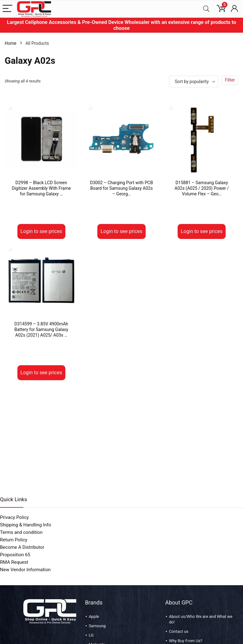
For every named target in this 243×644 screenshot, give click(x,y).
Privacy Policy (14, 517)
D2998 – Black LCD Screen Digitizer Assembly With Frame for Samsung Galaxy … (41, 188)
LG (91, 635)
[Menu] (7, 9)
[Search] (206, 9)
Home (11, 43)
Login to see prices (41, 231)
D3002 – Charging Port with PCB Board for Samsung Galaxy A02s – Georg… (121, 188)
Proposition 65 (15, 555)
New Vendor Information (25, 570)
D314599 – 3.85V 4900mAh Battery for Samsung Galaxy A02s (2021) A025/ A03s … (41, 329)
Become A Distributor (22, 547)
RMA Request (14, 562)
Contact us (179, 631)
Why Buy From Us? (186, 641)
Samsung (97, 626)
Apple (94, 616)
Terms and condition (21, 532)
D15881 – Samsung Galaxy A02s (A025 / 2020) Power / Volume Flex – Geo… (202, 188)
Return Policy (14, 540)
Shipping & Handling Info (26, 525)
